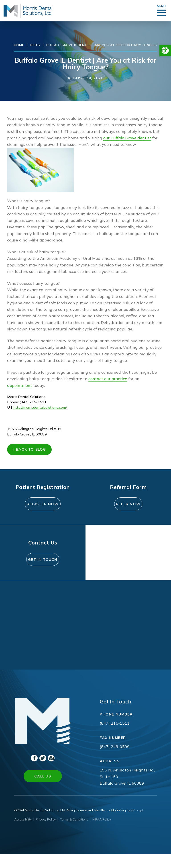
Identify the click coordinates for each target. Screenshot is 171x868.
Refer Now (128, 507)
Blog (35, 45)
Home (19, 45)
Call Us (43, 790)
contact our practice (108, 379)
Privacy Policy (46, 833)
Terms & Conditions (74, 833)
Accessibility (23, 833)
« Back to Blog (31, 451)
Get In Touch (43, 571)
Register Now (43, 510)
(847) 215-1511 (115, 737)
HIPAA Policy (102, 833)
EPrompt (137, 824)
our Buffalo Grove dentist (127, 138)
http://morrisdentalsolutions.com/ (40, 407)
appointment (20, 385)
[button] (165, 51)
